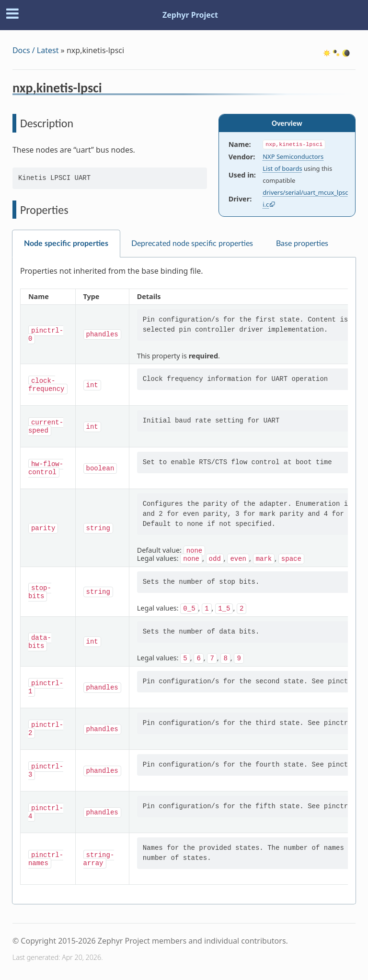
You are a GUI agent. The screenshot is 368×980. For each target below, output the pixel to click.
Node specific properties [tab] (66, 244)
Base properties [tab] (302, 244)
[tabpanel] (184, 581)
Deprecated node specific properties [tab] (192, 244)
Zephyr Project (190, 15)
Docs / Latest (36, 50)
